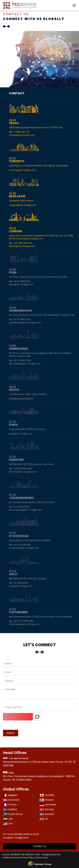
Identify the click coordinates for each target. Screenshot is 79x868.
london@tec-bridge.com (22, 246)
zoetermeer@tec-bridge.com (25, 624)
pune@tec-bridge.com (21, 284)
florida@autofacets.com (22, 135)
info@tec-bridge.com (16, 838)
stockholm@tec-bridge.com (24, 548)
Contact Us (39, 846)
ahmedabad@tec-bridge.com (25, 364)
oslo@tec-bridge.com (20, 586)
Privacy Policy (27, 858)
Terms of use (42, 858)
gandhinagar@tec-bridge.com (25, 323)
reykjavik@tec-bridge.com (23, 205)
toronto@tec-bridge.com (22, 170)
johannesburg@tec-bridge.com (26, 510)
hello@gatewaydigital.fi (21, 399)
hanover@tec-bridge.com (23, 472)
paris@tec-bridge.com (21, 434)
